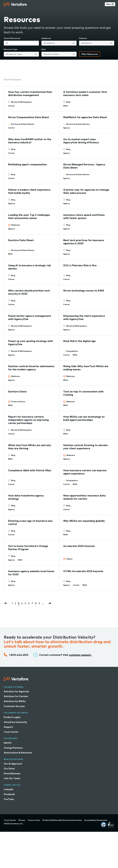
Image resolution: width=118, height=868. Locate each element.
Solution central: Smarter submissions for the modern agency (31, 368)
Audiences (46, 38)
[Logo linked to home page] (16, 680)
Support (8, 727)
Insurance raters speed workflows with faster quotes (84, 216)
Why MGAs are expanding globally (84, 521)
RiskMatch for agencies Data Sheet (85, 117)
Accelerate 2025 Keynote (79, 546)
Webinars (16, 225)
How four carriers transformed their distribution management (30, 93)
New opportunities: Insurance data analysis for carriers (84, 497)
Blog (68, 102)
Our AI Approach (13, 764)
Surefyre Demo (17, 391)
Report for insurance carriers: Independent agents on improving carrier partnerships (28, 420)
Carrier (11, 106)
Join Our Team (12, 778)
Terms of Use (34, 820)
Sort (44, 49)
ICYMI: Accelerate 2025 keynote (83, 571)
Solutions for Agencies (16, 691)
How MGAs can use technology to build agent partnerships (84, 418)
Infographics (72, 351)
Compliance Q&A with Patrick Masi (30, 470)
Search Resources (12, 38)
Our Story (9, 768)
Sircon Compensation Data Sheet (29, 117)
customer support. (80, 655)
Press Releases (12, 773)
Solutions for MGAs (15, 701)
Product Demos (18, 402)
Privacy (22, 820)
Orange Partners (13, 748)
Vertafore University (15, 722)
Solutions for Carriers (16, 696)
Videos (69, 559)
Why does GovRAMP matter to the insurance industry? (30, 141)
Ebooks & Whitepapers (21, 102)
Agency (67, 128)
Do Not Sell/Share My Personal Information (62, 820)
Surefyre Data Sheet (21, 240)
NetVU (8, 743)
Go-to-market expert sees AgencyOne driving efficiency (81, 141)
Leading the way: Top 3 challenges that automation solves (29, 216)
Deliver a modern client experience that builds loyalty (29, 191)
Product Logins (12, 717)
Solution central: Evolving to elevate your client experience (85, 447)
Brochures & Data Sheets (23, 124)
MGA (65, 106)
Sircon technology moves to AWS (84, 290)
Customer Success (14, 706)
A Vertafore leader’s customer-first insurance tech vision (85, 93)
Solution (83, 38)
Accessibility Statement (96, 820)
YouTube (9, 799)
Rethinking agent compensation (27, 164)
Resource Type (11, 49)
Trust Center (11, 732)
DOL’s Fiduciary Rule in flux (80, 265)
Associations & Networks (18, 753)
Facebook (9, 794)
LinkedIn (9, 789)
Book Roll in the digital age (79, 341)
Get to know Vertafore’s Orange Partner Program (28, 548)
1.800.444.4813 (19, 655)
